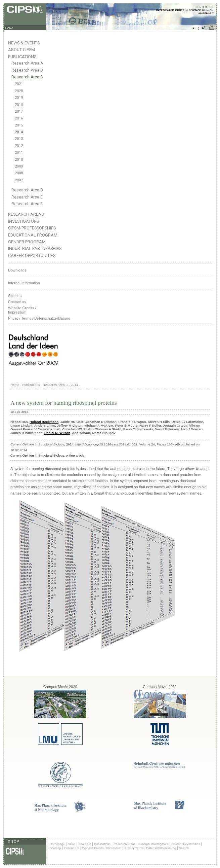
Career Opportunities (32, 256)
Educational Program (33, 235)
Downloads (17, 270)
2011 (19, 153)
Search (184, 848)
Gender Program (27, 242)
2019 (19, 98)
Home (15, 385)
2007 (19, 180)
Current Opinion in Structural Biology (37, 455)
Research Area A (27, 63)
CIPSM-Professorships (32, 228)
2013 (19, 139)
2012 (19, 146)
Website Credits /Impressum (22, 310)
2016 (19, 118)
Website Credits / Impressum (102, 848)
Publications (22, 57)
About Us (85, 844)
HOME (9, 28)
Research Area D (27, 190)
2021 (19, 84)
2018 (19, 105)
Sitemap (15, 296)
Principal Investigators (153, 844)
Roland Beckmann (44, 422)
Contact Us (71, 848)
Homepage (57, 844)
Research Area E (27, 197)
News (72, 844)
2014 (19, 132)
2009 (19, 166)
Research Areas (26, 214)
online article (75, 455)
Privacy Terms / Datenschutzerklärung (39, 318)
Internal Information (24, 283)
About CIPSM (21, 50)
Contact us (17, 302)
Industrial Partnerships (35, 248)
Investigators (24, 221)
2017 (19, 112)
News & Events (24, 43)
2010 (19, 160)
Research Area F (27, 204)
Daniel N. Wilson (57, 433)
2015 (19, 125)
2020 (19, 91)
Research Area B (27, 70)
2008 (19, 173)
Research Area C (27, 77)
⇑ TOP (13, 841)
